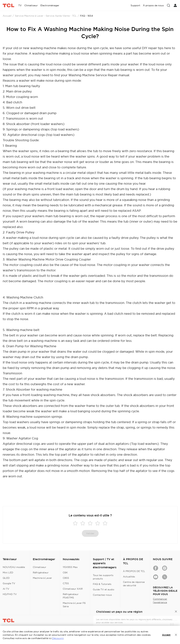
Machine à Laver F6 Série (74, 605)
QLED (6, 578)
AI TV (6, 589)
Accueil (7, 16)
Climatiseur (40, 567)
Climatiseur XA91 (73, 589)
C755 (66, 583)
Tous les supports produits (103, 577)
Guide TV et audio (104, 589)
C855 (66, 578)
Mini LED (8, 573)
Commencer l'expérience (160, 601)
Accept (166, 635)
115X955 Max (70, 567)
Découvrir (58, 638)
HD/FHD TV (10, 594)
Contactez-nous (102, 595)
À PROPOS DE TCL (134, 571)
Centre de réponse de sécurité (134, 584)
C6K (65, 573)
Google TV (9, 583)
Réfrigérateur (41, 573)
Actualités (129, 577)
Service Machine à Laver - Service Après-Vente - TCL (46, 16)
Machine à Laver (42, 578)
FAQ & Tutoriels (102, 584)
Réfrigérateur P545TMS (71, 596)
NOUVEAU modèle (14, 567)
